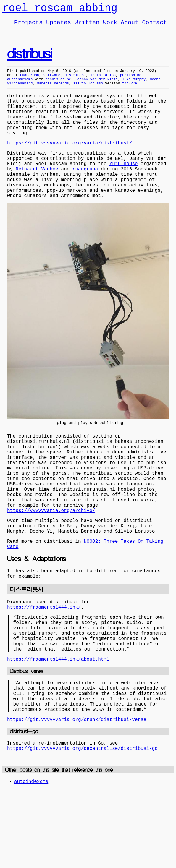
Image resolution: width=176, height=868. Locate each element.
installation (103, 80)
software (52, 80)
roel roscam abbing (60, 10)
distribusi (30, 58)
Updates (59, 26)
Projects (28, 26)
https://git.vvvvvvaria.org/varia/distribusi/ (70, 160)
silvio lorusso (88, 90)
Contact (154, 26)
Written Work (96, 26)
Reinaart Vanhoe (37, 191)
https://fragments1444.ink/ (44, 664)
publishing (131, 80)
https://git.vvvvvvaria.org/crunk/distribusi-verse (77, 794)
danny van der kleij (98, 85)
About (130, 26)
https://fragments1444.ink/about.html (58, 726)
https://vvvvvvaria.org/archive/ (51, 557)
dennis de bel (59, 85)
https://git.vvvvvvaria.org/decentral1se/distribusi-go (82, 826)
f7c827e (130, 90)
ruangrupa (29, 80)
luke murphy (134, 85)
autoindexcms (20, 85)
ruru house (124, 185)
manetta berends (53, 90)
